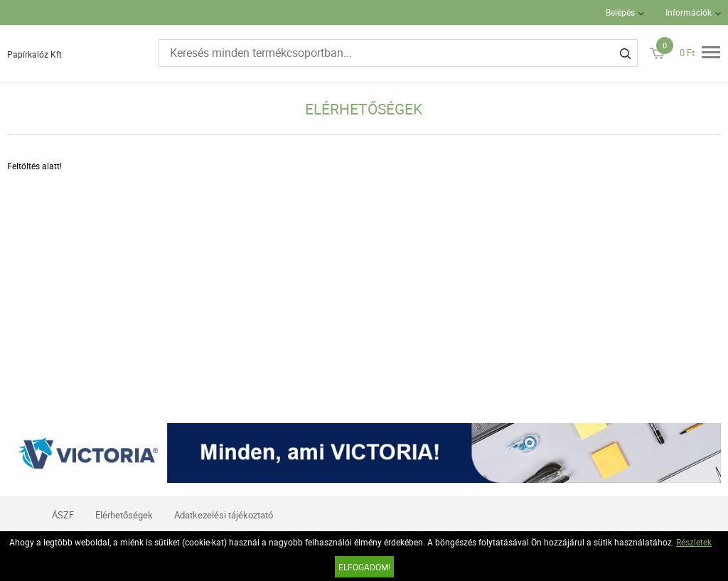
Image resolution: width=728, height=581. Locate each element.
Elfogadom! (364, 567)
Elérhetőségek (124, 515)
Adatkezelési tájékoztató (224, 515)
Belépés (620, 12)
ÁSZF (63, 515)
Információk (689, 12)
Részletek (694, 542)
